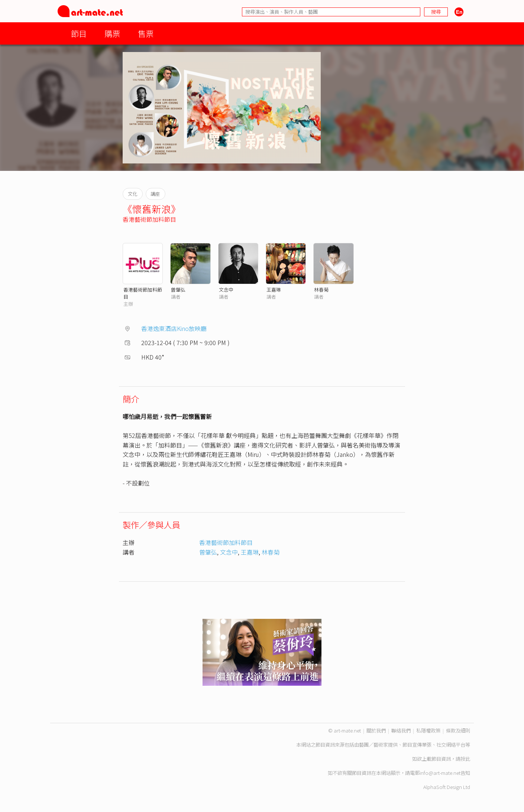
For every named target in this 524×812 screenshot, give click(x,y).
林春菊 (321, 290)
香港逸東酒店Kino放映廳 (174, 328)
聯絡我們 (401, 730)
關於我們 (376, 730)
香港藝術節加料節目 (149, 219)
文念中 (226, 290)
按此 (465, 759)
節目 (79, 33)
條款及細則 (458, 730)
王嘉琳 (274, 290)
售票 (146, 33)
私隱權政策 (428, 730)
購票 (112, 33)
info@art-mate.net (440, 773)
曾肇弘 (178, 290)
